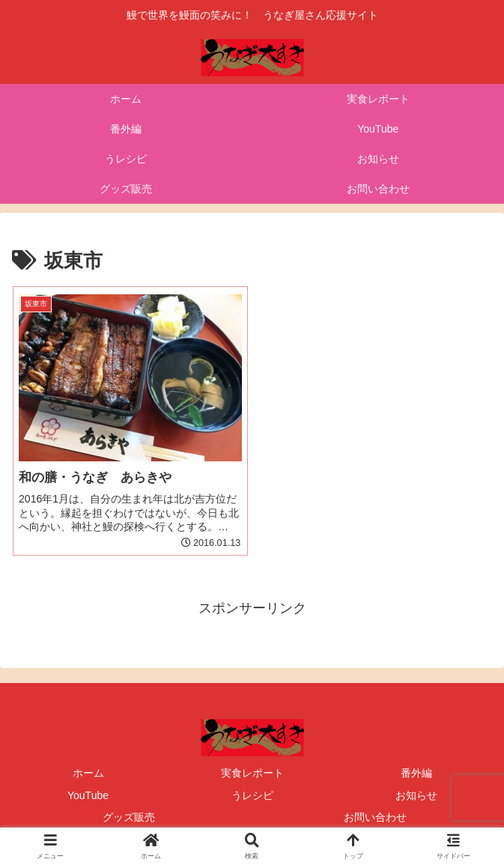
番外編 (416, 773)
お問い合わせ (375, 817)
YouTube (88, 795)
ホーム (88, 773)
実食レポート (252, 773)
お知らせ (416, 795)
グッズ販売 (129, 817)
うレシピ (252, 795)
